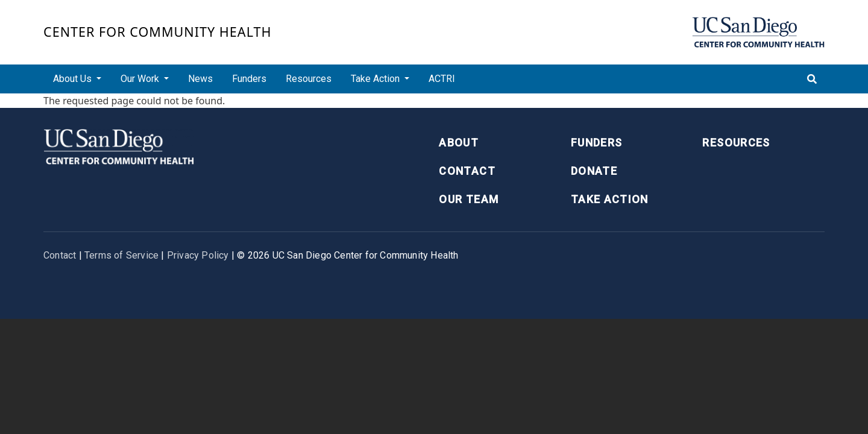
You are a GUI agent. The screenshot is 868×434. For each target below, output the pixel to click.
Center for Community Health (158, 32)
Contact (467, 171)
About (459, 143)
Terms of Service (121, 255)
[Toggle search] (812, 79)
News (200, 79)
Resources (309, 79)
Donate (594, 171)
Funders (249, 79)
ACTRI (442, 79)
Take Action (610, 199)
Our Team (469, 199)
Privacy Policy (198, 255)
